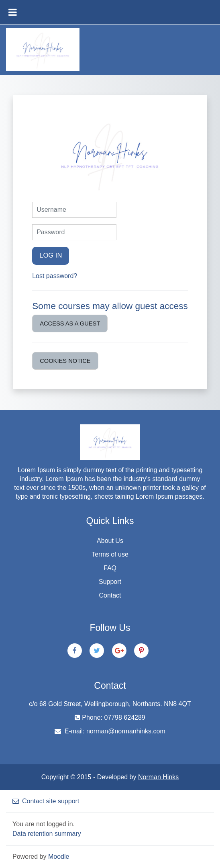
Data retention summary (47, 834)
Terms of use (110, 554)
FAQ (110, 568)
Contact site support (46, 801)
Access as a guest (70, 323)
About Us (110, 541)
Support (110, 582)
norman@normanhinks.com (126, 731)
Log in (51, 255)
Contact (110, 595)
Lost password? (55, 276)
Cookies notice (65, 361)
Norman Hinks (158, 777)
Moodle (59, 857)
